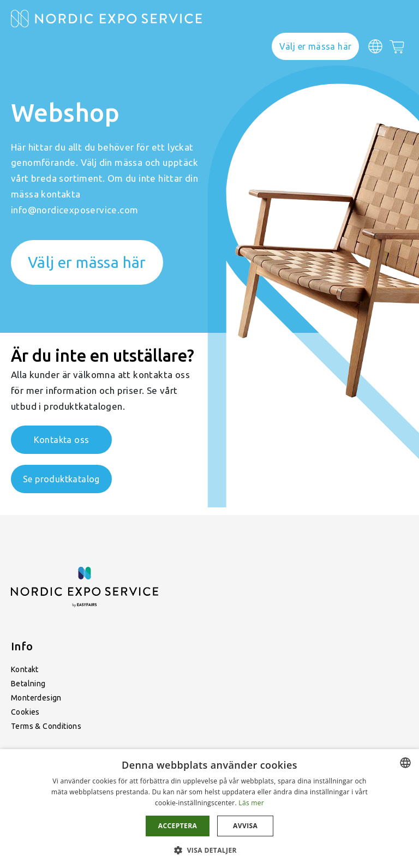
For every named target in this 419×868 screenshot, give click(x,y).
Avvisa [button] (245, 826)
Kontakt (25, 669)
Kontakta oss (62, 440)
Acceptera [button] (178, 826)
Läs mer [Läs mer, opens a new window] (251, 803)
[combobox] (405, 763)
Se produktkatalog (61, 479)
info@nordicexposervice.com (74, 210)
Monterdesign (36, 698)
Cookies (25, 712)
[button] (209, 850)
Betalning (28, 684)
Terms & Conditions (46, 726)
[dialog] (209, 809)
